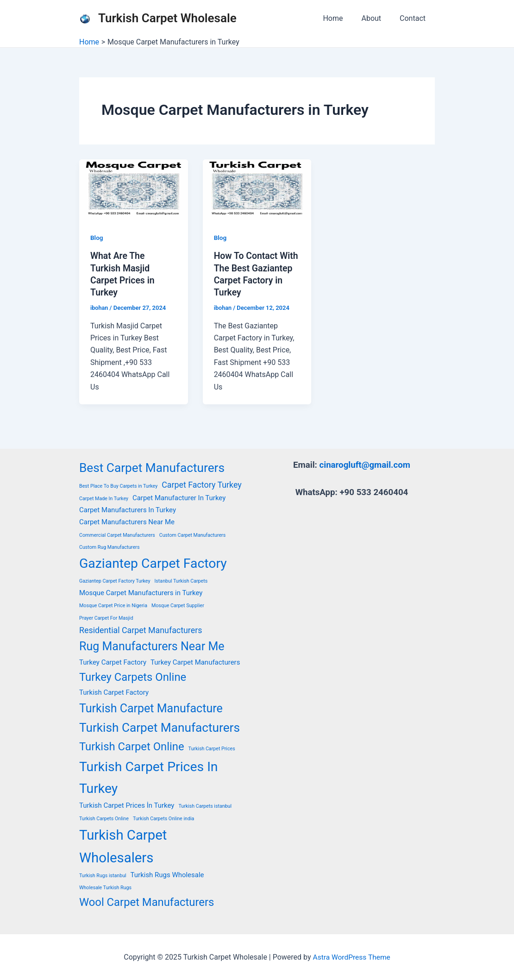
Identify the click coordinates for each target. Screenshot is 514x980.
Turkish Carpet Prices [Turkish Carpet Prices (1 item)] (212, 749)
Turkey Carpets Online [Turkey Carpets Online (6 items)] (133, 677)
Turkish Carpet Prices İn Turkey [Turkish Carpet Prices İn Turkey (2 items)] (127, 805)
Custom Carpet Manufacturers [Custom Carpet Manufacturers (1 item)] (192, 535)
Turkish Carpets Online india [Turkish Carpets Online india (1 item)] (163, 818)
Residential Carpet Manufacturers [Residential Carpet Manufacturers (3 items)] (141, 630)
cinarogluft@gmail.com (364, 465)
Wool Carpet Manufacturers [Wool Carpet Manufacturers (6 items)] (147, 902)
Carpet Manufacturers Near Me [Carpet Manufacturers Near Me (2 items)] (127, 522)
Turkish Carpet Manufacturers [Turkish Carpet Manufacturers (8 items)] (160, 727)
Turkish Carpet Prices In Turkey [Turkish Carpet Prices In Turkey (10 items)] (149, 777)
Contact (414, 18)
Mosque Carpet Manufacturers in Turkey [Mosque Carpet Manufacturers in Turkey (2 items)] (141, 592)
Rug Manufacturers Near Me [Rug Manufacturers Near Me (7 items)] (152, 646)
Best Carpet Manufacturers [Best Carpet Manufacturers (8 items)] (152, 467)
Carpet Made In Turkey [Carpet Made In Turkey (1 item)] (104, 498)
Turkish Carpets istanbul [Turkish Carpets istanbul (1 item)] (205, 806)
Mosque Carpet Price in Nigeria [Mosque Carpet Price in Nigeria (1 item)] (113, 605)
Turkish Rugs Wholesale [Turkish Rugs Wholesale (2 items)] (167, 874)
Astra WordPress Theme (351, 957)
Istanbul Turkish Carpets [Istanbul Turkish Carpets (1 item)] (181, 581)
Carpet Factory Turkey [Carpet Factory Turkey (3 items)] (202, 484)
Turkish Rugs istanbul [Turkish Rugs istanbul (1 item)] (103, 875)
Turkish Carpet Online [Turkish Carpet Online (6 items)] (132, 747)
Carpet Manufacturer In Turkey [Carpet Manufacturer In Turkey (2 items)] (179, 497)
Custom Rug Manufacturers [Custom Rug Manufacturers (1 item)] (109, 547)
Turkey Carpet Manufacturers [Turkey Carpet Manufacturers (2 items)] (195, 662)
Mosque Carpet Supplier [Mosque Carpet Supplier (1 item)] (178, 605)
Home (342, 18)
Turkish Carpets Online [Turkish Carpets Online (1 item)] (104, 818)
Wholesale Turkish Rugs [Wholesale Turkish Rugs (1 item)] (105, 887)
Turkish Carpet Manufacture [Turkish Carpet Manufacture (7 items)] (151, 708)
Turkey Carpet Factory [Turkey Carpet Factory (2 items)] (113, 662)
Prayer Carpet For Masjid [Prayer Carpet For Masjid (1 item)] (106, 618)
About (377, 18)
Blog (97, 238)
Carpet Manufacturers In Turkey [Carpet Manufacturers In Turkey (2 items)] (128, 509)
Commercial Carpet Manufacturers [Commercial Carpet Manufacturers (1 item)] (117, 535)
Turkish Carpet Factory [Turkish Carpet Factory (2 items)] (114, 692)
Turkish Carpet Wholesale (167, 18)
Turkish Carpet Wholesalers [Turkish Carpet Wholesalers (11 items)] (123, 846)
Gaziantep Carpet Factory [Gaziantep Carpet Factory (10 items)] (153, 563)
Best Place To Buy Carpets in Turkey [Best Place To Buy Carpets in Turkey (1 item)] (118, 486)
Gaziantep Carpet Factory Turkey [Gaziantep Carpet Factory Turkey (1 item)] (115, 581)
